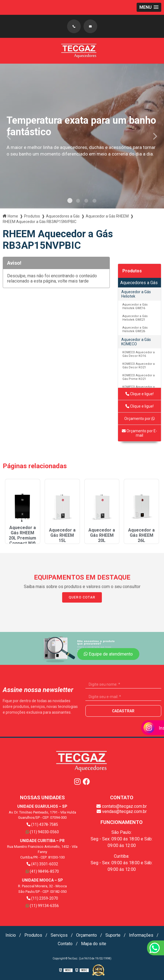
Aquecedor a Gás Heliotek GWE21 (135, 318)
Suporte (113, 935)
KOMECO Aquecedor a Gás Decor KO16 (139, 354)
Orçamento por (139, 419)
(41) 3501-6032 (42, 864)
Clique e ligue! (139, 394)
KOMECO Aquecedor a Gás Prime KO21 (139, 377)
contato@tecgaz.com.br (122, 806)
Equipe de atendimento (108, 654)
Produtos (132, 271)
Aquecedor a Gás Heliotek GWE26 (135, 329)
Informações (141, 935)
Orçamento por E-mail (139, 433)
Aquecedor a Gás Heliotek (136, 294)
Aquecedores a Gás (139, 283)
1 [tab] (70, 202)
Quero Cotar (82, 597)
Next (155, 136)
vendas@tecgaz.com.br (122, 811)
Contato (65, 944)
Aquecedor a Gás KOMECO (136, 342)
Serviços (59, 935)
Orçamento (87, 935)
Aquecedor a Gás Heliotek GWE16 (135, 306)
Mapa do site (94, 944)
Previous (9, 136)
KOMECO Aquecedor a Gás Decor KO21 (139, 366)
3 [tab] (86, 202)
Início (11, 935)
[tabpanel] (82, 136)
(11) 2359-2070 (42, 898)
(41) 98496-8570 (42, 871)
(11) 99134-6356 (42, 906)
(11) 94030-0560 (42, 832)
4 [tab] (94, 202)
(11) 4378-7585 (42, 824)
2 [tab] (78, 202)
